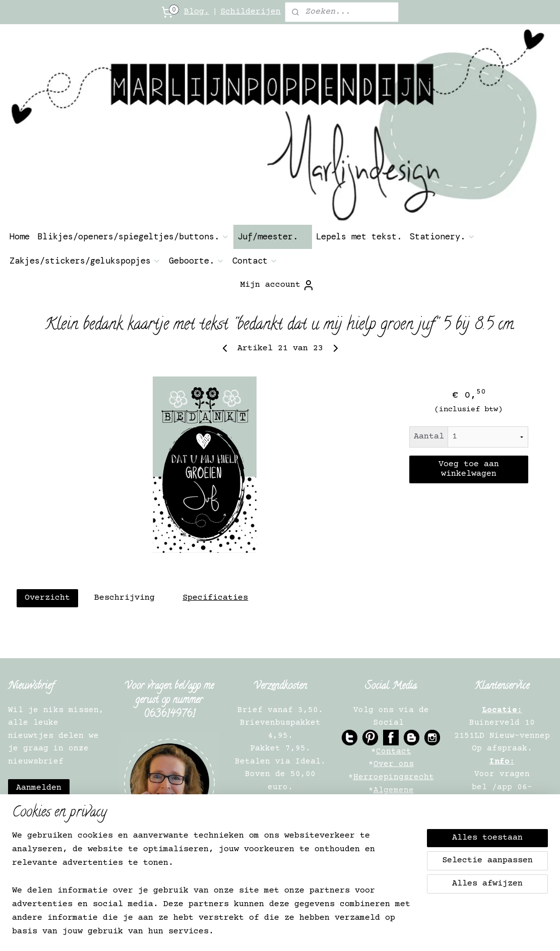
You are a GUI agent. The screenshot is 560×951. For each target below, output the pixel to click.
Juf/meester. (273, 236)
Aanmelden (39, 788)
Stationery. (443, 236)
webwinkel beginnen (333, 933)
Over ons (394, 764)
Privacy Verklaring (394, 816)
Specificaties (215, 598)
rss (286, 933)
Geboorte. (197, 261)
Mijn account (277, 285)
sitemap (257, 933)
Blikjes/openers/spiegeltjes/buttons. (134, 236)
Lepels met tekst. (359, 236)
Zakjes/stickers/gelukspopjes (85, 261)
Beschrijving (124, 598)
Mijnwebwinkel (437, 933)
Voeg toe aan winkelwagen (468, 469)
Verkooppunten (394, 855)
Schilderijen (251, 12)
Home (20, 236)
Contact (255, 261)
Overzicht (47, 598)
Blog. (197, 12)
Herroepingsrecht (394, 777)
